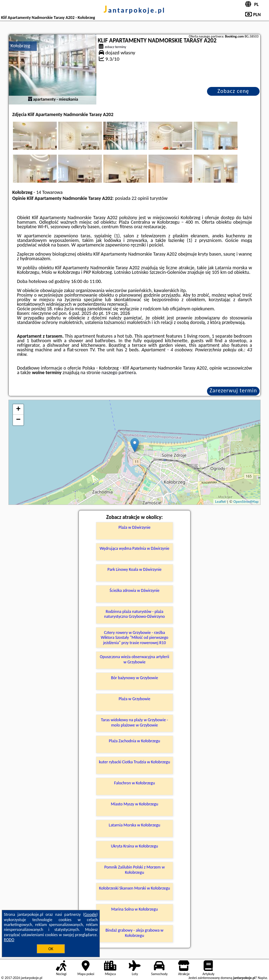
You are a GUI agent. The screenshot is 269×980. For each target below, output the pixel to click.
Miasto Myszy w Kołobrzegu (134, 804)
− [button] (18, 420)
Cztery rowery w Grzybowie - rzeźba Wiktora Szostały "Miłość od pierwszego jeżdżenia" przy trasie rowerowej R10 (135, 638)
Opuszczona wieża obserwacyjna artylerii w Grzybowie (134, 659)
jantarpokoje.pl (135, 10)
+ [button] (18, 410)
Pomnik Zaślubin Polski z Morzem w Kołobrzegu (134, 870)
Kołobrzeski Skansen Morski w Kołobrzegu (135, 888)
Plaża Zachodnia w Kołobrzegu (134, 741)
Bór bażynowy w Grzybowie (134, 678)
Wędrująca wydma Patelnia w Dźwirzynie (135, 548)
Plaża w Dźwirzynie (134, 527)
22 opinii (140, 198)
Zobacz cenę (233, 91)
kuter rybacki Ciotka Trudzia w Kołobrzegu (135, 762)
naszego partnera (119, 373)
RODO (9, 940)
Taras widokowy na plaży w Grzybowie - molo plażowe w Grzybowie (134, 722)
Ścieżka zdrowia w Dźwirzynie (134, 590)
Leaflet (220, 502)
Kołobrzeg (20, 46)
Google (91, 914)
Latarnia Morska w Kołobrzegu (135, 825)
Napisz (263, 978)
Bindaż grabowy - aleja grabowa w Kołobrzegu (134, 933)
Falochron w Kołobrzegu (135, 783)
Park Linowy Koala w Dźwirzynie (134, 569)
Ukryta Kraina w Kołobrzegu (134, 846)
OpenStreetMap (246, 502)
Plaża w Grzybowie (135, 699)
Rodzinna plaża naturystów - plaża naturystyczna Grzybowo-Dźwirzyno (134, 614)
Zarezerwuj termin (233, 390)
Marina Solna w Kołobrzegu (135, 909)
